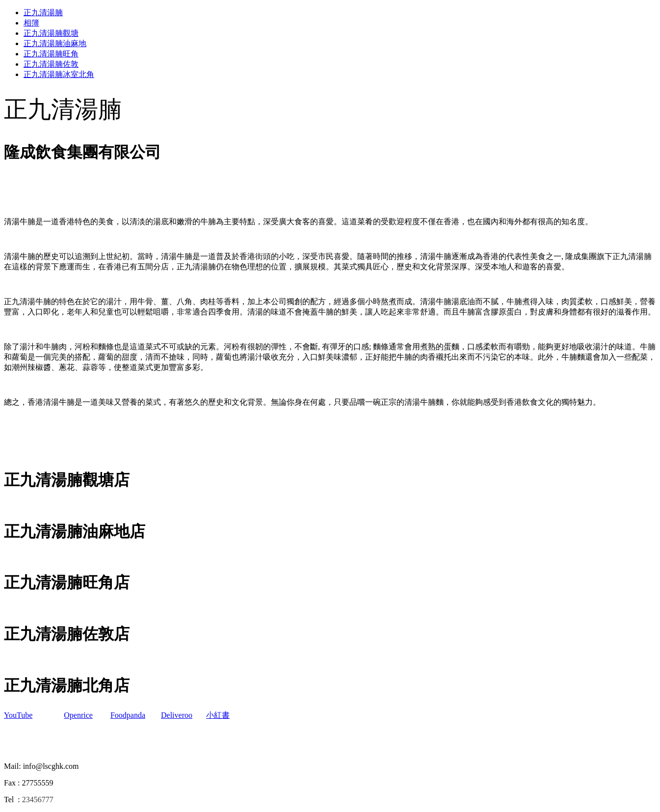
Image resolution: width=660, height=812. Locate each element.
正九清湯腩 (43, 13)
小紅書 (218, 715)
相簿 (31, 23)
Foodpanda (128, 715)
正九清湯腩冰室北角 (59, 74)
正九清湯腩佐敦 (51, 64)
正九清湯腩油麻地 (55, 43)
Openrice (78, 715)
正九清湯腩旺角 (51, 54)
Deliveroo (177, 715)
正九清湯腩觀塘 (51, 33)
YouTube (18, 715)
